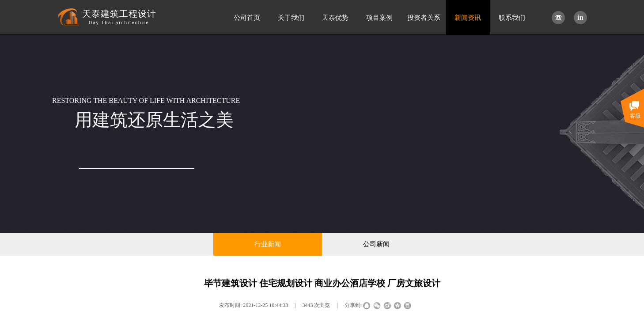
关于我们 (291, 18)
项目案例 (379, 18)
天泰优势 (335, 18)
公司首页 (247, 18)
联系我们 (512, 18)
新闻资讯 (468, 18)
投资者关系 (424, 18)
